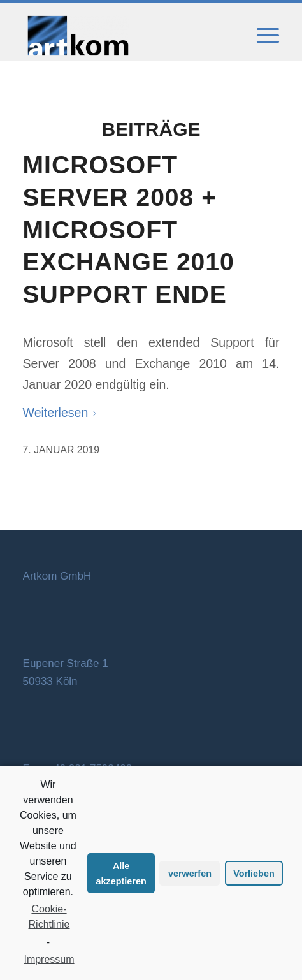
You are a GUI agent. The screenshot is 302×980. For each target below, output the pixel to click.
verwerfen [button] (190, 874)
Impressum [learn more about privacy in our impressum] (49, 959)
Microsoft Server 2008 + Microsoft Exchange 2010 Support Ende (129, 230)
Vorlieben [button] (254, 874)
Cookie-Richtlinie (49, 917)
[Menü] (262, 36)
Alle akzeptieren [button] (121, 874)
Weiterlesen (62, 413)
